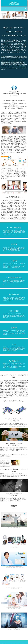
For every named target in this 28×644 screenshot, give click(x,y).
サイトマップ (24, 643)
